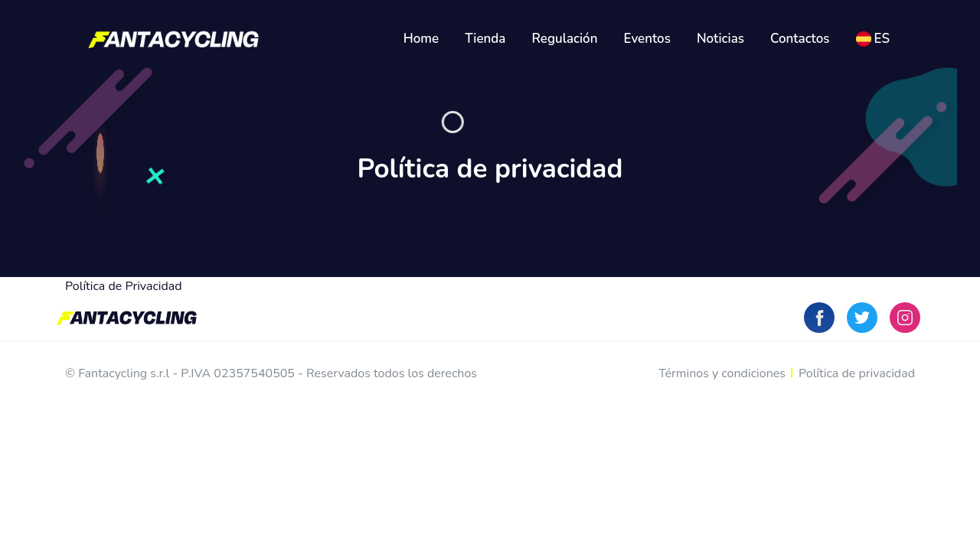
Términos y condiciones (722, 373)
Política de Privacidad (124, 286)
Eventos (647, 39)
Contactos (800, 39)
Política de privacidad (857, 373)
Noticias (720, 39)
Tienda (485, 39)
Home (421, 39)
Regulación (565, 39)
